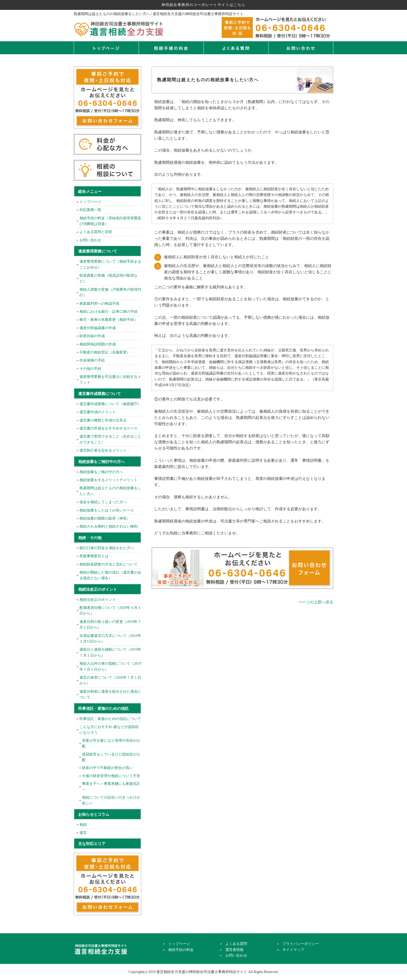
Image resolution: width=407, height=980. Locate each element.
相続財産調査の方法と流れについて (108, 564)
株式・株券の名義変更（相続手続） (108, 320)
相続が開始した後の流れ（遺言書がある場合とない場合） (110, 575)
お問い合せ (301, 48)
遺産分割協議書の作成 (98, 328)
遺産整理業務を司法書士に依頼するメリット (110, 380)
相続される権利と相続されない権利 (108, 526)
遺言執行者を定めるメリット (103, 450)
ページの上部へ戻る (316, 602)
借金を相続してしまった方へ (103, 502)
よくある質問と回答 (96, 232)
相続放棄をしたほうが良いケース (107, 510)
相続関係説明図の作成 (98, 344)
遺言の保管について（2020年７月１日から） (110, 680)
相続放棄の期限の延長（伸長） (105, 518)
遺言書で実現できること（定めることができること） (110, 439)
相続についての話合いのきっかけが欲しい (111, 800)
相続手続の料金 (171, 48)
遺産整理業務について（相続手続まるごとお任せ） (110, 264)
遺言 (83, 833)
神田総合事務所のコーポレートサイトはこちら (203, 5)
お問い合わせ (90, 240)
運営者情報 (234, 950)
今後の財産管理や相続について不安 (111, 776)
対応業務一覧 (90, 210)
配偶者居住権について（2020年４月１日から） (110, 611)
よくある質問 (236, 48)
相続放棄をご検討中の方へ (101, 472)
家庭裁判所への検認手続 (99, 304)
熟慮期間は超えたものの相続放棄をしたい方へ (110, 491)
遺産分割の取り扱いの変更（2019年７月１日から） (110, 625)
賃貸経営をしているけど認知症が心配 (111, 757)
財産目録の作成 (92, 336)
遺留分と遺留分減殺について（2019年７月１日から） (110, 652)
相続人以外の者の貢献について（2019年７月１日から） (110, 666)
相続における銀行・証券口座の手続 (108, 312)
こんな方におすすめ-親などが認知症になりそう (109, 730)
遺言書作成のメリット (98, 412)
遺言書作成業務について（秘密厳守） (110, 404)
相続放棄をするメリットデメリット (108, 480)
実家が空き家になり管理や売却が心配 (111, 743)
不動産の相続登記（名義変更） (105, 352)
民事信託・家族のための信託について (110, 719)
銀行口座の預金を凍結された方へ (107, 548)
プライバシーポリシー (301, 944)
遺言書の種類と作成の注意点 (103, 420)
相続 (83, 825)
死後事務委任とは (94, 556)
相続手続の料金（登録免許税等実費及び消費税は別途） (110, 221)
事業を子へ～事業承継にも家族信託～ (111, 787)
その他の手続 (90, 369)
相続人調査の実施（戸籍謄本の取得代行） (110, 292)
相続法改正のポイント (98, 600)
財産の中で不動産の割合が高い (107, 768)
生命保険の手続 (92, 360)
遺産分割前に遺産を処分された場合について (110, 694)
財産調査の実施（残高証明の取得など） (108, 278)
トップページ (106, 48)
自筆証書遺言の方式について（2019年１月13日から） (110, 639)
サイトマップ (293, 950)
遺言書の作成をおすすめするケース (108, 428)
